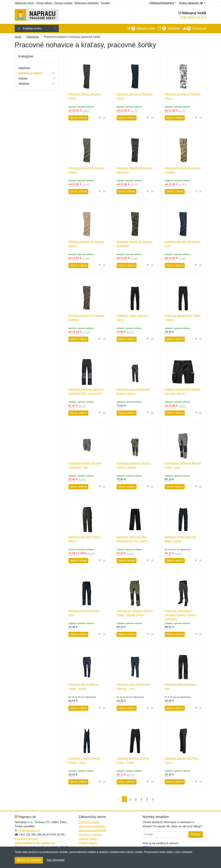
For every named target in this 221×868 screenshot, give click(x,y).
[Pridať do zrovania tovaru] (104, 117)
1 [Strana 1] (124, 799)
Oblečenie (32, 37)
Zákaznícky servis (24, 3)
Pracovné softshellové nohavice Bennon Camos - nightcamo (181, 615)
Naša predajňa (24, 843)
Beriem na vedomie (29, 860)
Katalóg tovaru (37, 28)
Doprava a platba (63, 3)
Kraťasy (23, 78)
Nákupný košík (139, 28)
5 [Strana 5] (147, 799)
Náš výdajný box (45, 843)
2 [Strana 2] (130, 799)
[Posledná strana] (152, 799)
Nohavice (24, 83)
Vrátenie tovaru (88, 839)
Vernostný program (90, 835)
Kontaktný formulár (26, 839)
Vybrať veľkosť (78, 118)
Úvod (18, 37)
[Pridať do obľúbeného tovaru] (100, 117)
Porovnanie (193, 28)
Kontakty (105, 3)
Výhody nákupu (44, 3)
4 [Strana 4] (141, 799)
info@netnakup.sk (29, 830)
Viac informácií (56, 860)
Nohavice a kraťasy (30, 73)
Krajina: (192, 3)
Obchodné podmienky (92, 826)
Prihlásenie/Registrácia (163, 3)
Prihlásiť (196, 834)
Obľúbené (167, 28)
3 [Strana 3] (136, 799)
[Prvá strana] (118, 799)
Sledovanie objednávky (87, 3)
